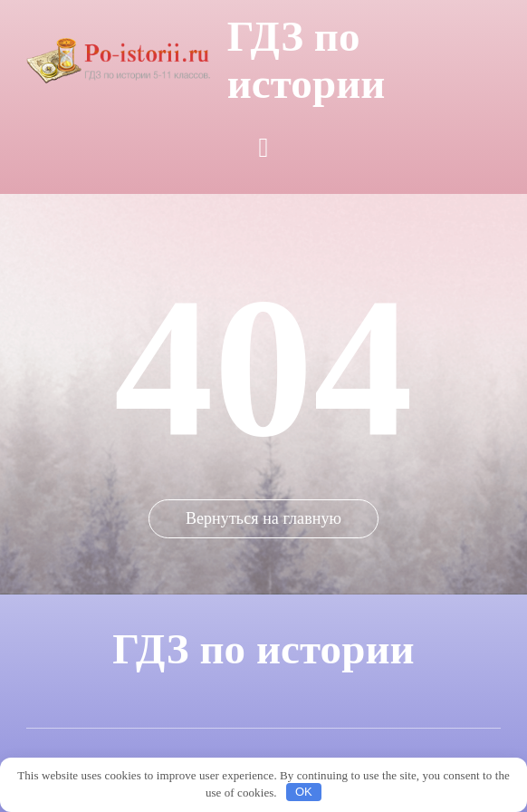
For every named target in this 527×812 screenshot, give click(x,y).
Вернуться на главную (263, 518)
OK (304, 792)
